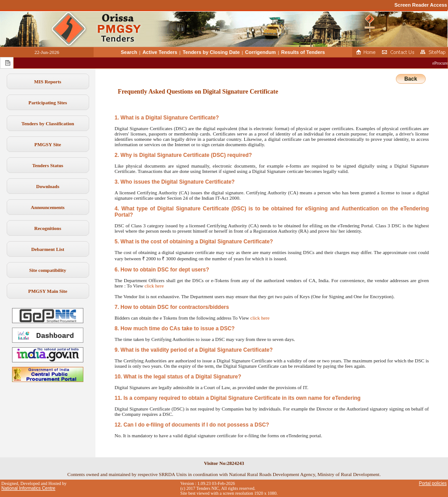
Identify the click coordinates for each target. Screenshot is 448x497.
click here (154, 286)
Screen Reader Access (421, 5)
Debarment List (48, 249)
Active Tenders (160, 52)
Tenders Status (48, 165)
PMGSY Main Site (48, 291)
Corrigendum (261, 52)
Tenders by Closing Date (211, 52)
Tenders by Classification (48, 123)
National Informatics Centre (28, 488)
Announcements (48, 207)
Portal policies (433, 483)
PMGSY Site (48, 144)
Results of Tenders (303, 52)
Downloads (48, 186)
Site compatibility (48, 270)
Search (129, 52)
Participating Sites (48, 103)
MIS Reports (48, 82)
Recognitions (48, 228)
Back (411, 79)
